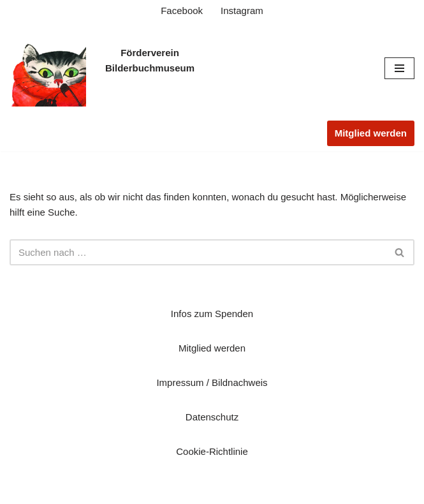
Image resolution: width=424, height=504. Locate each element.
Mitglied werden (371, 133)
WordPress (261, 491)
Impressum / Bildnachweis (212, 382)
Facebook (182, 11)
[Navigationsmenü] (399, 68)
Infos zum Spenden (212, 314)
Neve (151, 491)
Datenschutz (212, 417)
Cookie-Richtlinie (212, 451)
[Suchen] (198, 252)
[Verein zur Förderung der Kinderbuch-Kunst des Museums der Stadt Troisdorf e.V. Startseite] (48, 68)
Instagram (242, 11)
